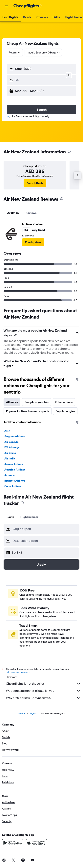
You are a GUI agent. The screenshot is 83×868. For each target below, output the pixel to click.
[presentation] (69, 151)
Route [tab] (10, 517)
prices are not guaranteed (19, 672)
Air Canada (11, 442)
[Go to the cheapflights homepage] (28, 6)
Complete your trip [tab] (37, 402)
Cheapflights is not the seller (43, 684)
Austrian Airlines (15, 470)
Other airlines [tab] (64, 402)
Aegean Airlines (15, 436)
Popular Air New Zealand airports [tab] (28, 411)
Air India (10, 458)
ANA (7, 431)
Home (22, 713)
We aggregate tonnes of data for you (43, 691)
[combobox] (15, 52)
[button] (7, 6)
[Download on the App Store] (36, 843)
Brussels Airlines (15, 481)
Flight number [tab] (29, 517)
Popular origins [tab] (65, 411)
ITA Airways (12, 447)
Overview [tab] (13, 213)
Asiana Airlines (14, 464)
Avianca (10, 475)
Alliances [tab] (12, 402)
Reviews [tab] (31, 213)
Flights (33, 713)
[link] (35, 183)
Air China (10, 453)
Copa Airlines (13, 486)
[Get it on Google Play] (13, 843)
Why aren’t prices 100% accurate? (43, 698)
